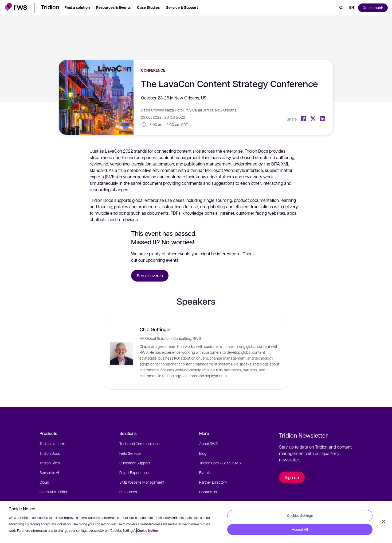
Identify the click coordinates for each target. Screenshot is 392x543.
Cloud (44, 482)
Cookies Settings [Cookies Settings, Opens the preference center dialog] (300, 515)
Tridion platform (52, 444)
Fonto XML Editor (54, 492)
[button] (16, 7)
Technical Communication (140, 444)
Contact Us (208, 492)
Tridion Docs (50, 453)
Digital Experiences (135, 472)
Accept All (300, 529)
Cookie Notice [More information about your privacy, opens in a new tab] (147, 531)
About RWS (209, 444)
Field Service (130, 453)
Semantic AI (49, 472)
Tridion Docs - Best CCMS (220, 463)
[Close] (383, 521)
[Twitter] (313, 119)
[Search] (341, 8)
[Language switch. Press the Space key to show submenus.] (352, 8)
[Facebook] (303, 119)
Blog (203, 453)
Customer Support (135, 463)
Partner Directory (213, 482)
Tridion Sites (50, 463)
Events (205, 472)
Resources (128, 492)
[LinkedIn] (323, 119)
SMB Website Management (142, 482)
